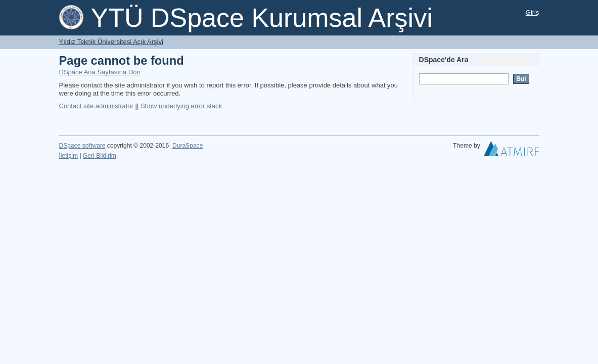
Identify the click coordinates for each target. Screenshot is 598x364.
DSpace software (82, 146)
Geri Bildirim (100, 156)
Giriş (533, 12)
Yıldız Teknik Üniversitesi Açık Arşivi (111, 42)
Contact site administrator (96, 106)
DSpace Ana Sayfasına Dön (100, 72)
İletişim (69, 156)
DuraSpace (188, 146)
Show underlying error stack (181, 106)
